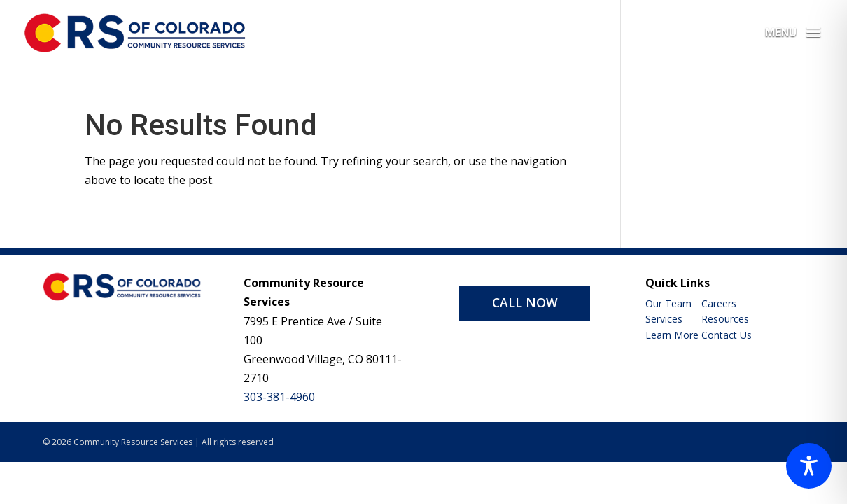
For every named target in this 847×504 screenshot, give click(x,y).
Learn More (672, 335)
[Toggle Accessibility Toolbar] (809, 466)
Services (664, 319)
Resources (725, 319)
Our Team (668, 303)
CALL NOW (525, 302)
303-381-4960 (279, 397)
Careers (719, 303)
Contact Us (727, 335)
